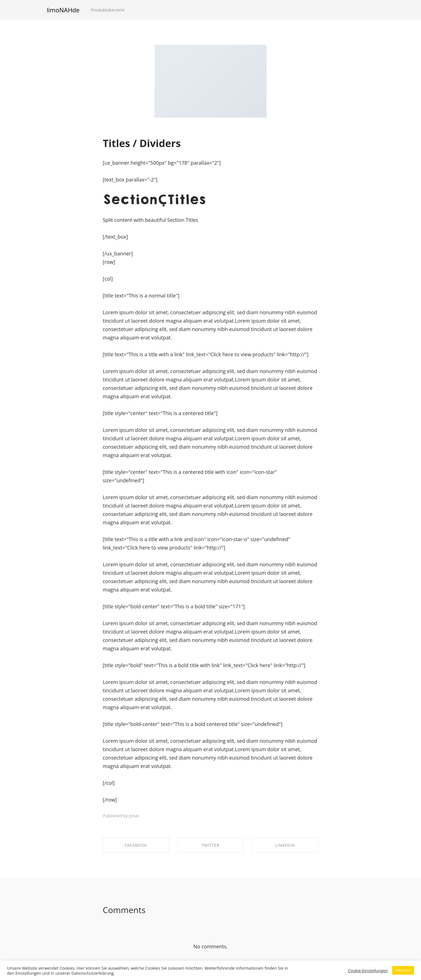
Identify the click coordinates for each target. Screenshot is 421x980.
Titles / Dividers (142, 143)
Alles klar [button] (403, 970)
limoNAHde (63, 10)
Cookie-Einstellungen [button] (368, 970)
